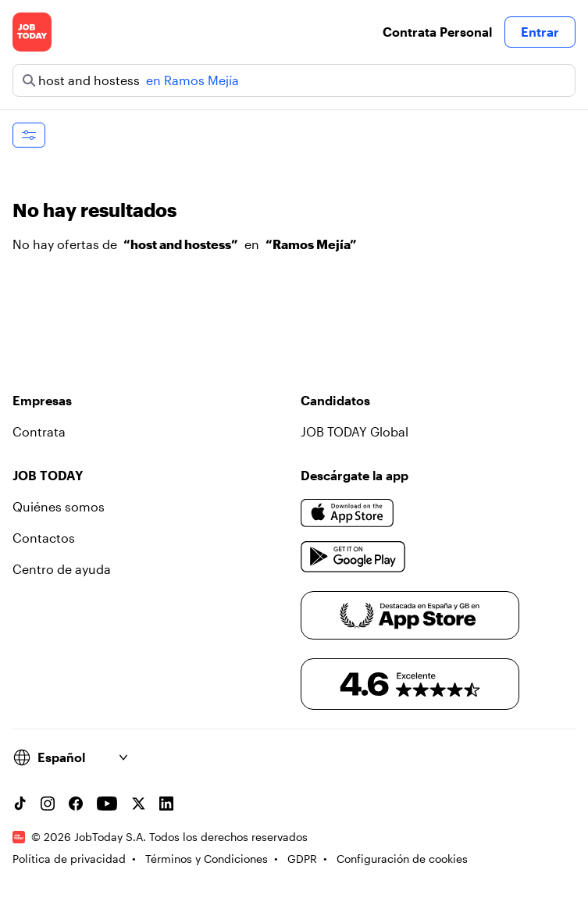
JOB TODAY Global (355, 431)
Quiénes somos (59, 506)
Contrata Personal (437, 32)
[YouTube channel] (107, 804)
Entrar (540, 32)
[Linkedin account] (166, 804)
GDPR (302, 859)
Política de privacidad (69, 859)
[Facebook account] (76, 804)
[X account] (138, 804)
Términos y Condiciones (207, 859)
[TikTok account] (20, 804)
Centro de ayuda (62, 569)
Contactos (44, 538)
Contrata (39, 431)
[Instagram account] (48, 804)
